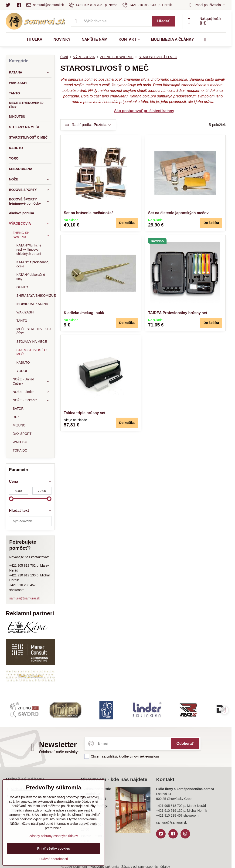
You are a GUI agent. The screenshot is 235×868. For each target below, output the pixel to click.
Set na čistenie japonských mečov (178, 213)
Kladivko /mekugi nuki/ (84, 313)
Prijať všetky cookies (54, 848)
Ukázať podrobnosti (54, 859)
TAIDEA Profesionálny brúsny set (178, 313)
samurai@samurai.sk (25, 598)
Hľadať (163, 21)
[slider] (11, 499)
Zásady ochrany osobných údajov (54, 836)
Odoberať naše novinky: (59, 752)
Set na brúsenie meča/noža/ (88, 213)
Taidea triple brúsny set (85, 413)
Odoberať (185, 743)
